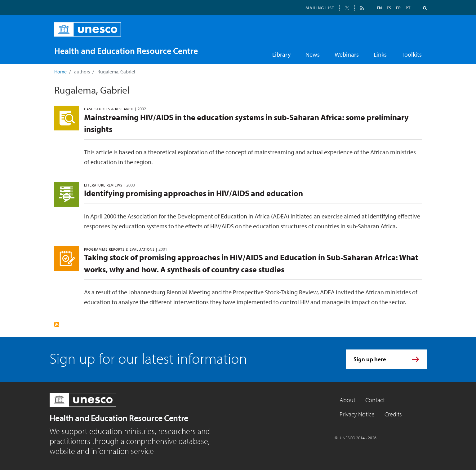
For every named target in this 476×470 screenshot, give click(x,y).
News (313, 54)
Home (60, 72)
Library (281, 54)
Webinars (347, 54)
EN (379, 8)
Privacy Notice (357, 414)
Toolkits (412, 54)
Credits (393, 414)
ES (389, 8)
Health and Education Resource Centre (119, 418)
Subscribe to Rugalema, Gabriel (57, 324)
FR (398, 8)
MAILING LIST (320, 8)
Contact (375, 400)
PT (408, 8)
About (347, 400)
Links (380, 54)
